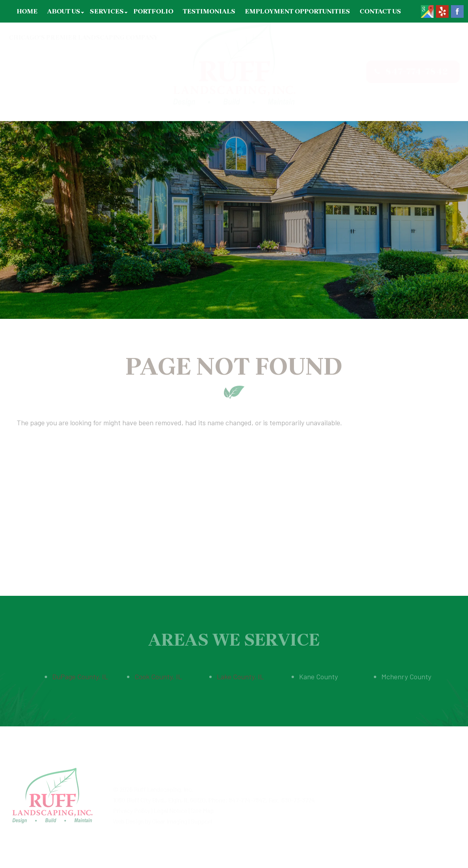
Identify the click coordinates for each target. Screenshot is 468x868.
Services (107, 11)
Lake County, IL (240, 673)
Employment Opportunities (297, 11)
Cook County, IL (158, 673)
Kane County (318, 673)
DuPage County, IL (80, 673)
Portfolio (153, 11)
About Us (64, 11)
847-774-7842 (409, 71)
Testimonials (209, 11)
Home (27, 11)
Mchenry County (406, 673)
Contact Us (380, 11)
